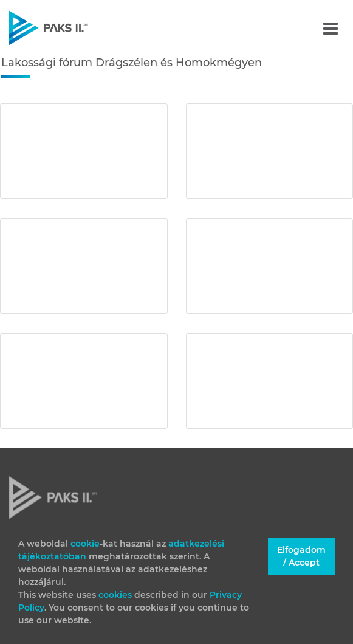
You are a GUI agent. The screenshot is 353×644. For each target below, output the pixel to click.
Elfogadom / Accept (301, 556)
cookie (85, 544)
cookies (116, 595)
